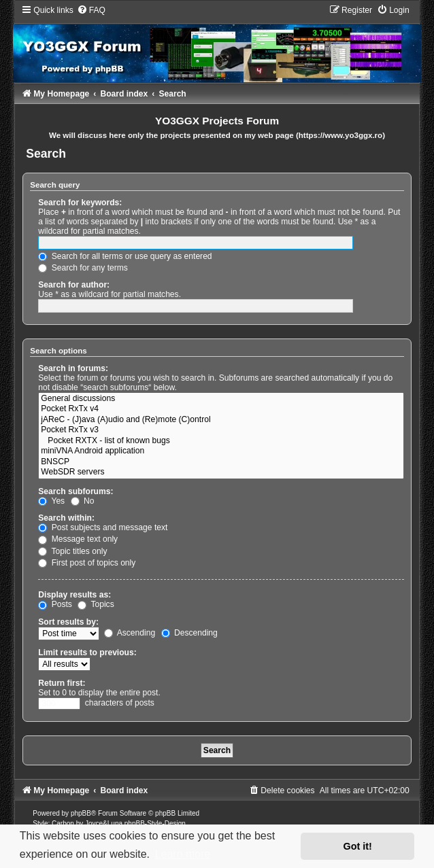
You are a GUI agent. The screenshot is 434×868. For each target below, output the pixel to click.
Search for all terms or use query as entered (125, 256)
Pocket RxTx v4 (221, 409)
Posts (55, 604)
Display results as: (74, 595)
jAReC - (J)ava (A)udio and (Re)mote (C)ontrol (221, 420)
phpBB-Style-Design (155, 823)
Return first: (62, 683)
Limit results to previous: (87, 653)
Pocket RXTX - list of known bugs (221, 441)
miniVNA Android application (221, 451)
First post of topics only (87, 563)
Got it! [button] (358, 846)
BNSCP (221, 462)
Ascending (130, 633)
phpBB (81, 813)
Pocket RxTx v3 (221, 430)
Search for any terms (83, 268)
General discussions (221, 399)
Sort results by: (68, 622)
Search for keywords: (80, 203)
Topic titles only (72, 551)
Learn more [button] (183, 854)
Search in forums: (73, 368)
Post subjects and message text (103, 527)
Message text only (78, 539)
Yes (51, 501)
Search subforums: (76, 491)
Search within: (66, 518)
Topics (96, 604)
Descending (189, 633)
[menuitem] (91, 10)
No (83, 501)
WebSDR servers (221, 472)
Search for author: (74, 285)
